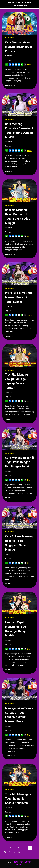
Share (29, 65)
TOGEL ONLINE (10, 38)
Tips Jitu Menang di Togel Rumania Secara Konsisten (18, 799)
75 (19, 848)
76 (24, 848)
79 (10, 852)
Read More (10, 85)
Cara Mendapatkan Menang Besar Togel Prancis (18, 47)
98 (19, 852)
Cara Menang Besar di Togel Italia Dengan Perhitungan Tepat (19, 462)
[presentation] (19, 23)
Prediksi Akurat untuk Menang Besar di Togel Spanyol (19, 297)
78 (5, 852)
